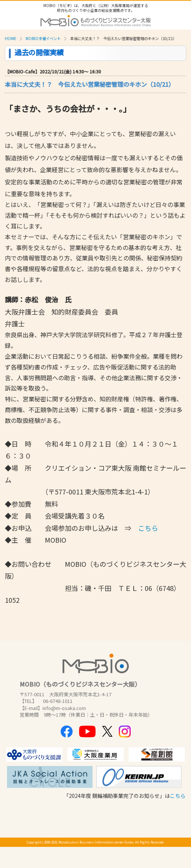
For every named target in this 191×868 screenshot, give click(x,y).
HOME (11, 38)
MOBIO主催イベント (43, 38)
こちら (178, 796)
